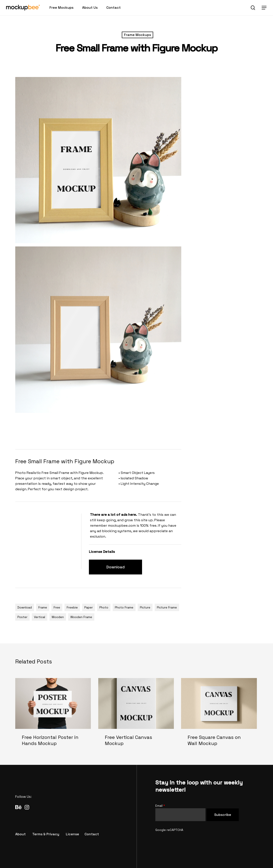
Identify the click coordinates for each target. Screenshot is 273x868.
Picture (145, 607)
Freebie (72, 607)
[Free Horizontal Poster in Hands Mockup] (53, 716)
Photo (104, 607)
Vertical (40, 617)
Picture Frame (167, 607)
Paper (89, 607)
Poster (22, 617)
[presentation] (188, 841)
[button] (264, 8)
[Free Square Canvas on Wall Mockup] (219, 716)
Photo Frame (124, 607)
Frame (43, 607)
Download (25, 607)
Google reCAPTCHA (169, 830)
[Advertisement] (95, 430)
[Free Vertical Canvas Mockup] (136, 716)
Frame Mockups (137, 35)
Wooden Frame (81, 617)
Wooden (58, 617)
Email (160, 806)
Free (57, 607)
